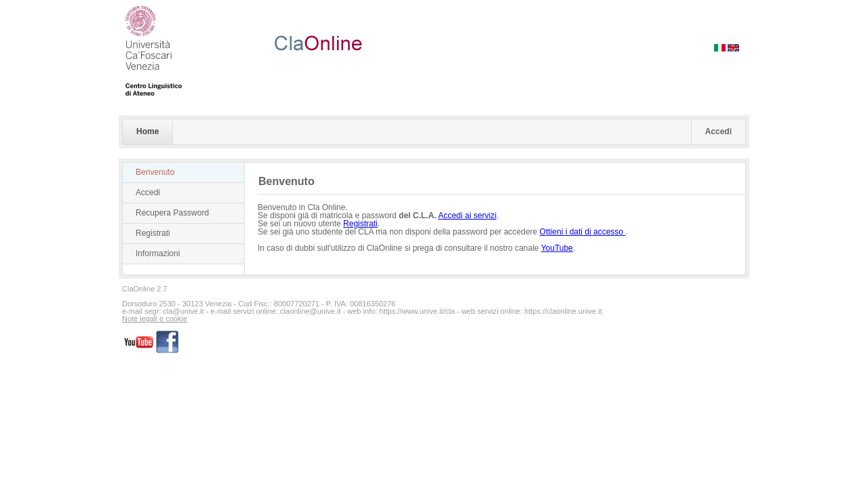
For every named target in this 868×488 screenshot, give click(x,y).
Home (147, 131)
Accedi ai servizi (467, 216)
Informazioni (158, 253)
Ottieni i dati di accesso (583, 232)
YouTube (557, 248)
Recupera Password (172, 213)
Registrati (153, 233)
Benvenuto (155, 172)
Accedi (718, 131)
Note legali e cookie (155, 319)
